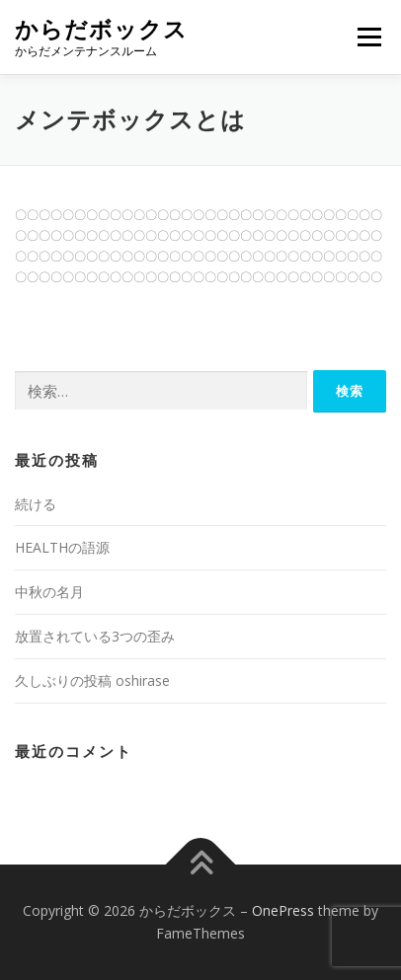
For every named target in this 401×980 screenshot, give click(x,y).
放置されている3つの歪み (95, 636)
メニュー (369, 37)
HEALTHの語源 (62, 547)
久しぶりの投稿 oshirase (92, 680)
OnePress (283, 910)
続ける (36, 504)
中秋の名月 (49, 592)
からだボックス (101, 29)
